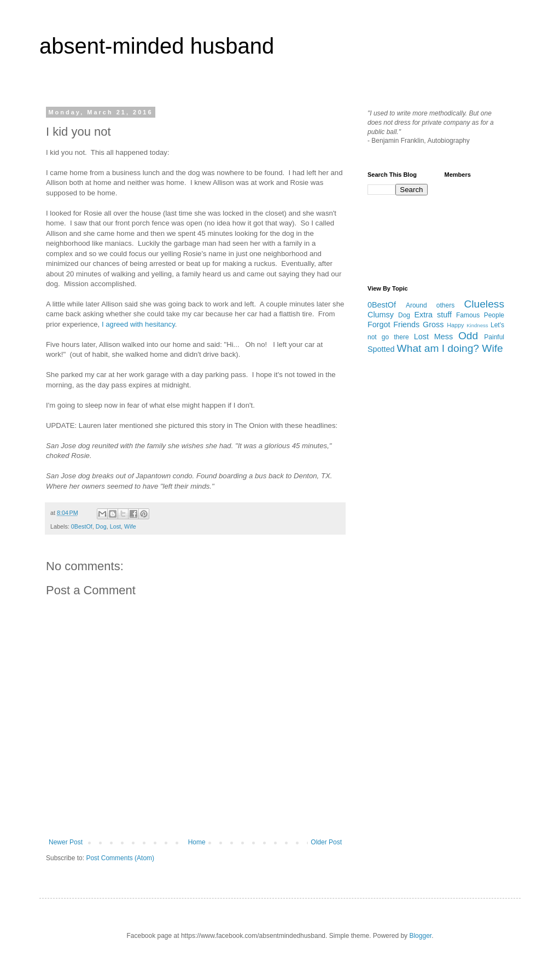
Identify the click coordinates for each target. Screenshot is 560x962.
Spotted (381, 349)
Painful (494, 337)
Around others (430, 305)
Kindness (477, 325)
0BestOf (82, 526)
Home (197, 842)
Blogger (420, 936)
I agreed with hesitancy (138, 324)
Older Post (326, 842)
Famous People (480, 315)
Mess (444, 337)
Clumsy (381, 315)
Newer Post (66, 842)
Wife (130, 526)
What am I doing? (438, 348)
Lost (115, 526)
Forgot (379, 324)
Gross (433, 324)
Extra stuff (433, 315)
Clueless (484, 304)
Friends (406, 324)
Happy (455, 325)
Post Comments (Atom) (120, 858)
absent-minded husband (157, 46)
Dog (101, 526)
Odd (468, 336)
